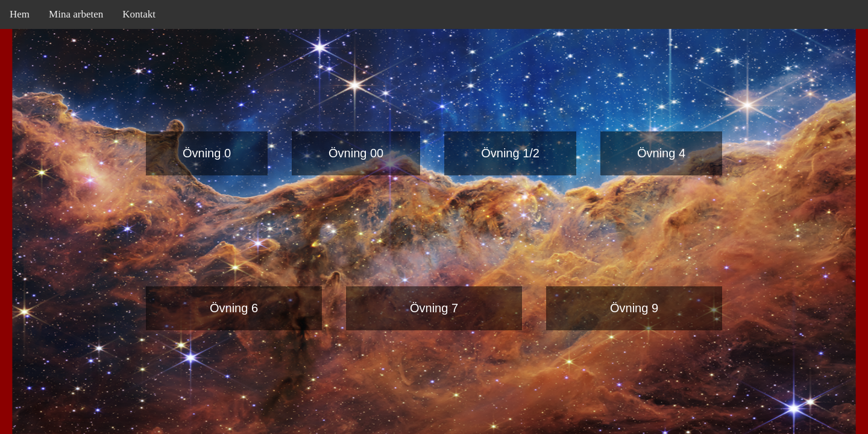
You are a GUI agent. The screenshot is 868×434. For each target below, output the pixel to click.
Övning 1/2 (510, 153)
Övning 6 (234, 308)
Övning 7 (434, 308)
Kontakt (139, 14)
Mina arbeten (76, 14)
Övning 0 (207, 153)
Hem (20, 14)
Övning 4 (661, 153)
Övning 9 (634, 308)
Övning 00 (356, 153)
